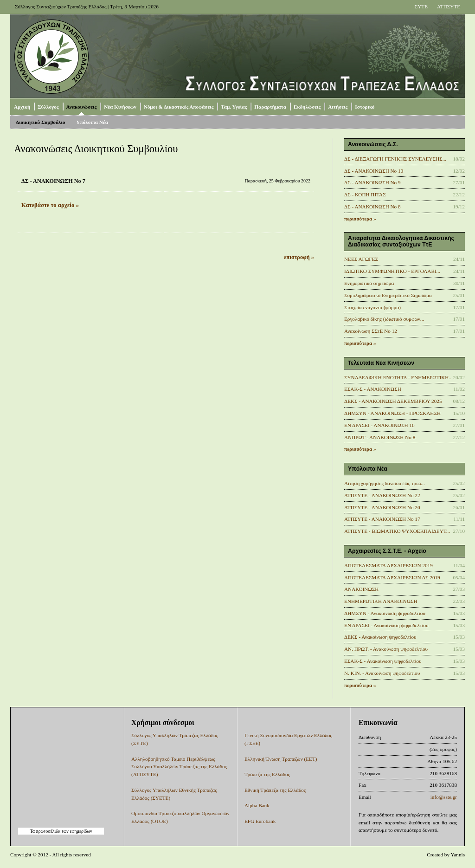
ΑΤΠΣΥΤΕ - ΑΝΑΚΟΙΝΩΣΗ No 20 (382, 507)
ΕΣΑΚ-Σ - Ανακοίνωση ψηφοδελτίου (383, 661)
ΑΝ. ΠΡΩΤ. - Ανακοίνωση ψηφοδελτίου (386, 649)
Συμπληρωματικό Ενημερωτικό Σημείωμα (388, 295)
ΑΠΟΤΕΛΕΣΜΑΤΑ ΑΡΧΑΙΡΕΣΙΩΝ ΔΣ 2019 (392, 577)
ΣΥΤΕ (421, 6)
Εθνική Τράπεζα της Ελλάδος (275, 790)
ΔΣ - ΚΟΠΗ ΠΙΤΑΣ (365, 194)
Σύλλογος (48, 107)
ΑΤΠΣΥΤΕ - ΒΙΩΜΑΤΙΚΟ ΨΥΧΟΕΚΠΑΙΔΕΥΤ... (397, 531)
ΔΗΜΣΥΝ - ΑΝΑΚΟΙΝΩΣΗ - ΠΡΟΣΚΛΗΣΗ (392, 413)
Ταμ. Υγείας (234, 107)
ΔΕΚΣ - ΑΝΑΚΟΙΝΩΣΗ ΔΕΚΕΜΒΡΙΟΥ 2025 (393, 401)
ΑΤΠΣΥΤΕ (449, 6)
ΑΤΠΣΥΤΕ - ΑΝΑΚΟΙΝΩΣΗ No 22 (382, 495)
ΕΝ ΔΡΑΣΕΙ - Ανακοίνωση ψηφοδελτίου (386, 625)
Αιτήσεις (338, 107)
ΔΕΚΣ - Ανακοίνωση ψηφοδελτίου (380, 637)
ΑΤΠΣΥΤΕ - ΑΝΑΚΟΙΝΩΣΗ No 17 (382, 519)
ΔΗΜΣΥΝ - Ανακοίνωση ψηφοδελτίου (385, 613)
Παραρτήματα (270, 107)
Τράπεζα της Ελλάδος (267, 774)
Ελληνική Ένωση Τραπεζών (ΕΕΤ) (281, 759)
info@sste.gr (444, 797)
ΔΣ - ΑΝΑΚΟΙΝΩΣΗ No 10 (374, 171)
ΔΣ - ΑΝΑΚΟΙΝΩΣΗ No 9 (372, 182)
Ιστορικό (365, 107)
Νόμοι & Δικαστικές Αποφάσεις (179, 107)
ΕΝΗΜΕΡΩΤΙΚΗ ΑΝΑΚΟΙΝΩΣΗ (381, 601)
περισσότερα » (360, 219)
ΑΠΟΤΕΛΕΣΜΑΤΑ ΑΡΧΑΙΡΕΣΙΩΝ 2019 (388, 565)
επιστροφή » (299, 257)
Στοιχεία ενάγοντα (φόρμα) (372, 307)
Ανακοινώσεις (82, 107)
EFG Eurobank (260, 821)
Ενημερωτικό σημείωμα (369, 283)
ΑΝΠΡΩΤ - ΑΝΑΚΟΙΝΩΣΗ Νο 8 (380, 437)
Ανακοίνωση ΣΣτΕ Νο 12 (371, 331)
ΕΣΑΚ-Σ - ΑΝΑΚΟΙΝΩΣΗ (373, 389)
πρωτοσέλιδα (48, 831)
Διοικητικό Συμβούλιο (40, 122)
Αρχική (22, 107)
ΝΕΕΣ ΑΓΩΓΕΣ (361, 259)
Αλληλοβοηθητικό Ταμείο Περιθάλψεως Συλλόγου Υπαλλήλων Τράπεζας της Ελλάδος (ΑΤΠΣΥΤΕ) (179, 767)
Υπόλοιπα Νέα (92, 122)
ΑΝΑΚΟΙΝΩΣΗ (361, 589)
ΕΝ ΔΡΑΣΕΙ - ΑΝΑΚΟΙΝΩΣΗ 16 (379, 425)
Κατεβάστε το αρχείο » (50, 205)
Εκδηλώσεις (307, 107)
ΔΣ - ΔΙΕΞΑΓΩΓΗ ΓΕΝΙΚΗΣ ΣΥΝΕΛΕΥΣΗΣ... (395, 159)
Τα (33, 831)
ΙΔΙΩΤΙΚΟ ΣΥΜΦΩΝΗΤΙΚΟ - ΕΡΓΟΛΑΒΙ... (392, 271)
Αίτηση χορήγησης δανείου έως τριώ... (385, 483)
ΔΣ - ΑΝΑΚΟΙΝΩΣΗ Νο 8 (372, 207)
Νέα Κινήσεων (120, 107)
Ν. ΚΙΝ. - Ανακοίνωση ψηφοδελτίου (382, 673)
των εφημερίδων (76, 831)
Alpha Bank (257, 805)
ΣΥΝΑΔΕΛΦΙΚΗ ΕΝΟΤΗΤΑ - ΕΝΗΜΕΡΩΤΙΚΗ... (398, 377)
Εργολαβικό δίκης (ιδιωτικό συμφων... (384, 319)
